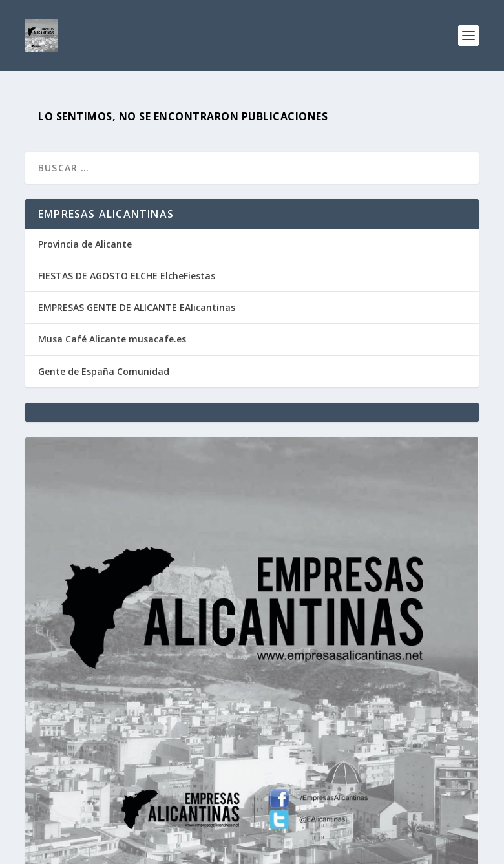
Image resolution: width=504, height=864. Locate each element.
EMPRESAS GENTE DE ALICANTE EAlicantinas (137, 307)
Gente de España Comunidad (104, 371)
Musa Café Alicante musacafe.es (112, 339)
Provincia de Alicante (85, 244)
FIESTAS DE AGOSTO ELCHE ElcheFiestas (127, 276)
